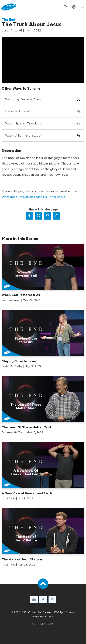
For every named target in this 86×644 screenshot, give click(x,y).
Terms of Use (39, 617)
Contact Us (35, 612)
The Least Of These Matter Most (26, 427)
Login (51, 617)
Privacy (70, 612)
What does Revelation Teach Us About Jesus (33, 197)
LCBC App (59, 612)
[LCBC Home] (9, 7)
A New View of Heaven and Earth (27, 493)
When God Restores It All (21, 295)
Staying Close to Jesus (19, 361)
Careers (47, 612)
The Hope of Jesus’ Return (22, 559)
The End (8, 20)
